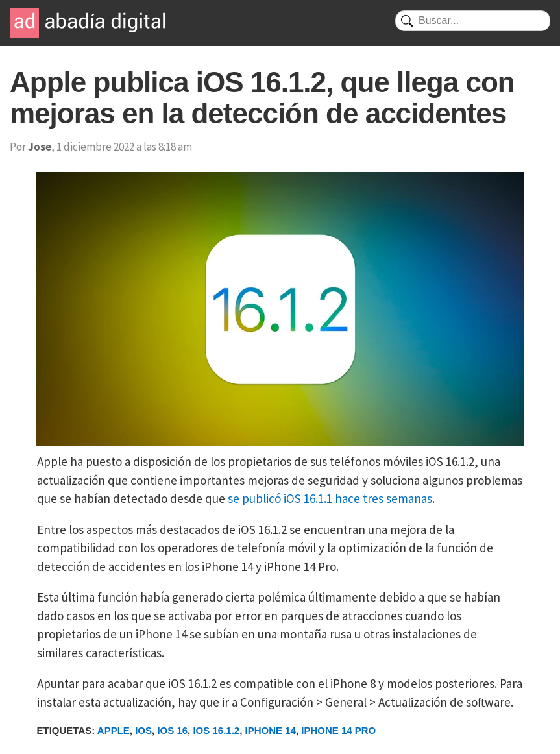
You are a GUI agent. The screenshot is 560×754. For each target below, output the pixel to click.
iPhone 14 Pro (338, 730)
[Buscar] (473, 21)
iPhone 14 (271, 730)
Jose (40, 147)
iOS (143, 730)
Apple (114, 730)
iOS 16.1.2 (216, 730)
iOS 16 (172, 730)
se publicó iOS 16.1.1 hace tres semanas (330, 498)
